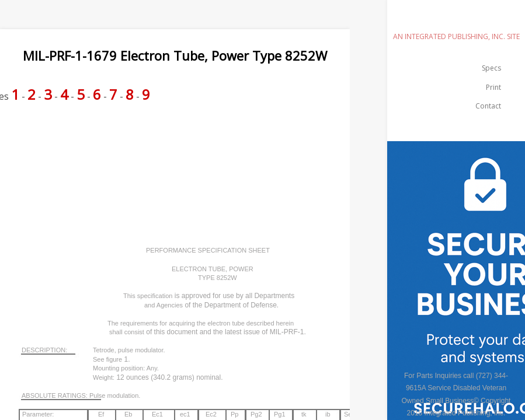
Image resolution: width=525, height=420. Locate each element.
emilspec (456, 20)
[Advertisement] (213, 141)
